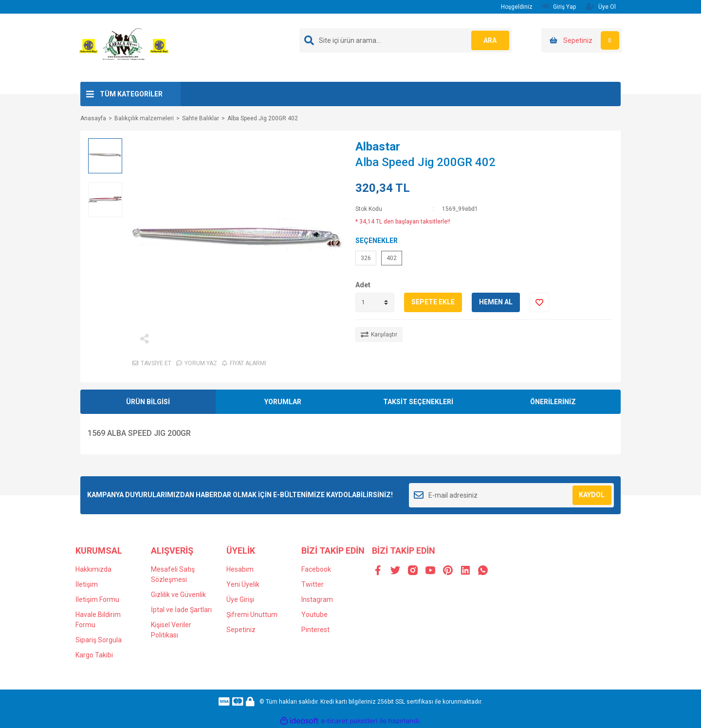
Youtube (314, 615)
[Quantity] (375, 302)
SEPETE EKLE (433, 302)
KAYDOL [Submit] (592, 495)
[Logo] (124, 47)
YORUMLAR (283, 402)
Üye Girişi (240, 599)
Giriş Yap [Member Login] (559, 7)
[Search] (406, 40)
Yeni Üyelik (243, 584)
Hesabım (240, 569)
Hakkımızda (93, 569)
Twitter (313, 584)
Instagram (317, 599)
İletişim (87, 584)
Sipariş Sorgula (99, 640)
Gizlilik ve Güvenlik (178, 595)
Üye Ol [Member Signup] (601, 7)
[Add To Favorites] (539, 302)
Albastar (378, 147)
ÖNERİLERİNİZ (553, 402)
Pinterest (315, 630)
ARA (490, 40)
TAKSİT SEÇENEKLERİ (418, 402)
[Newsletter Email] (511, 495)
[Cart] (581, 40)
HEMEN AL (496, 302)
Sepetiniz (241, 630)
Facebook (316, 569)
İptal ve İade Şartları (181, 610)
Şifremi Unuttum (252, 615)
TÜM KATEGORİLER (131, 94)
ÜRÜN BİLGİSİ (148, 402)
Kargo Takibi (94, 655)
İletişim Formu (97, 599)
